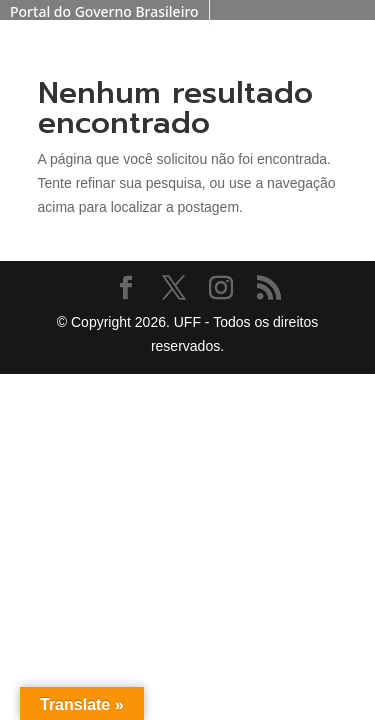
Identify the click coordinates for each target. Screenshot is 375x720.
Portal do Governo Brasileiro (104, 11)
